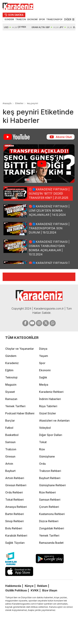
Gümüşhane (47, 456)
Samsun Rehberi (50, 500)
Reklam (42, 586)
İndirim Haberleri (50, 399)
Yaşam (44, 356)
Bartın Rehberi (15, 514)
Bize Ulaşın (50, 590)
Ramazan (11, 399)
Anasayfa (7, 103)
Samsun (10, 442)
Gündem (11, 356)
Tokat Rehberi (14, 500)
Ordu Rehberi (14, 492)
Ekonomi (45, 370)
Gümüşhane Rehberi (52, 485)
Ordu (42, 464)
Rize (42, 449)
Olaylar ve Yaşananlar (20, 349)
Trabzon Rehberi (50, 471)
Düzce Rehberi (49, 521)
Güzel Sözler (48, 413)
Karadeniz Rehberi (51, 392)
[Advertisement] (34, 67)
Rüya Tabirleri (48, 406)
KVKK (35, 590)
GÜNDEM (9, 19)
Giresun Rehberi (16, 485)
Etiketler (19, 103)
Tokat (43, 442)
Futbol (9, 428)
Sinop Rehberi (14, 521)
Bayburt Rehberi (50, 478)
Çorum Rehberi (49, 507)
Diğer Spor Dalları (51, 435)
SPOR (42, 19)
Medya (44, 385)
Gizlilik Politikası (16, 590)
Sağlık (43, 377)
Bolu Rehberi (14, 528)
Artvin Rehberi (15, 478)
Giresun (10, 456)
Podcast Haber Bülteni (20, 413)
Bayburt (10, 471)
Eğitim (9, 370)
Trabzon (11, 449)
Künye (29, 586)
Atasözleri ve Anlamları (54, 421)
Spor (42, 363)
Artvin (9, 464)
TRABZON (21, 19)
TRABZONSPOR (55, 19)
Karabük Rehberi (16, 535)
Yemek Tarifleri (15, 406)
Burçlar (10, 421)
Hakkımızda (13, 586)
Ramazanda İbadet (51, 543)
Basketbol (12, 435)
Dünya (43, 349)
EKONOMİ (32, 19)
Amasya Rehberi (16, 507)
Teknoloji (11, 377)
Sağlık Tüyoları (15, 543)
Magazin (11, 385)
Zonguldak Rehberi (52, 528)
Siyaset (10, 392)
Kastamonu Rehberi (52, 514)
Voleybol (45, 428)
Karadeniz (12, 363)
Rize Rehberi (47, 492)
